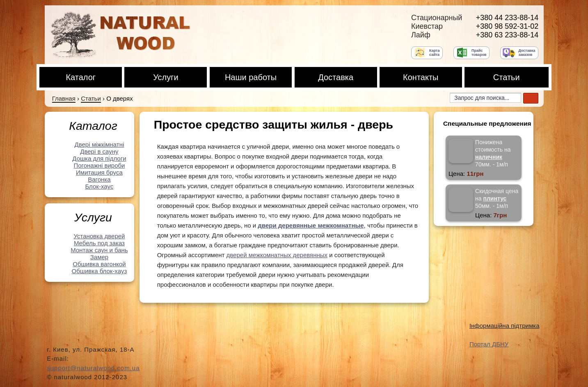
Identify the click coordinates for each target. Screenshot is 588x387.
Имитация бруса (99, 172)
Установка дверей (99, 236)
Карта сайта (434, 53)
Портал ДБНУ (489, 344)
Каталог (81, 77)
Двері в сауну (99, 151)
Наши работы (251, 77)
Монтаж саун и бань (99, 250)
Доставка (336, 77)
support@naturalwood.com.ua (93, 368)
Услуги (166, 77)
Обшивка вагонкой (99, 264)
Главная (64, 98)
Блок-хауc (99, 186)
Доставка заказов (527, 53)
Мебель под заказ (99, 243)
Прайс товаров (479, 53)
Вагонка (99, 179)
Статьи (507, 77)
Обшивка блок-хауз (100, 271)
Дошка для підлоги (99, 158)
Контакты (421, 77)
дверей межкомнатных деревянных (277, 255)
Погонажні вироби (99, 165)
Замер (99, 257)
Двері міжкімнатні (100, 144)
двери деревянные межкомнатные (311, 225)
